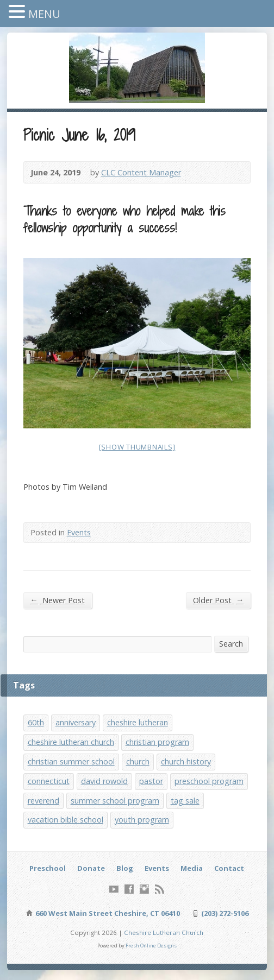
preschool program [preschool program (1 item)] (209, 781)
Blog (125, 868)
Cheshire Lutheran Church (164, 932)
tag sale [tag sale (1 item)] (185, 801)
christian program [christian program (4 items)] (157, 742)
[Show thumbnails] (137, 447)
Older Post (218, 600)
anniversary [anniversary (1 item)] (76, 722)
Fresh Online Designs (151, 946)
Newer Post (58, 600)
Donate (91, 868)
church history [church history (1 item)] (186, 761)
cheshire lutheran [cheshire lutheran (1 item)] (138, 722)
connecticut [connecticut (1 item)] (49, 781)
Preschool (48, 868)
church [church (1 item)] (138, 761)
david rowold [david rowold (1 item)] (104, 781)
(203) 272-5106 (224, 913)
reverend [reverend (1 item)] (43, 801)
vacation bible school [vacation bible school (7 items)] (66, 820)
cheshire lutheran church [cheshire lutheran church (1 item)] (71, 742)
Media (192, 868)
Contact (229, 868)
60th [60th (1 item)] (36, 722)
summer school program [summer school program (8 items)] (115, 801)
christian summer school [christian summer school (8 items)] (71, 761)
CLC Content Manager (141, 172)
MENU (44, 14)
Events (79, 532)
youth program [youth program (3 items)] (142, 820)
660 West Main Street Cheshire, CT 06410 (107, 913)
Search (231, 644)
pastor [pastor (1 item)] (151, 781)
